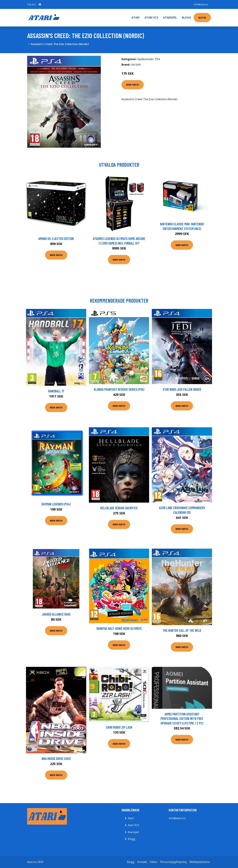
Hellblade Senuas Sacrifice (119, 508)
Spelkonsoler (146, 59)
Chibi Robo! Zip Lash (119, 727)
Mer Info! (133, 85)
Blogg (187, 18)
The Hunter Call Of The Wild (182, 630)
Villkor (154, 862)
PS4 (157, 59)
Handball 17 (56, 391)
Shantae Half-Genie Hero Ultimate (119, 628)
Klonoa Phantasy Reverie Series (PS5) (119, 389)
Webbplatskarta (200, 862)
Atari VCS (151, 18)
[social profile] (40, 4)
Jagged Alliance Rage (56, 614)
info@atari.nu (201, 4)
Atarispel (170, 18)
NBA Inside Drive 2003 (56, 758)
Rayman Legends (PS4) (56, 504)
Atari (136, 18)
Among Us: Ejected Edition (56, 238)
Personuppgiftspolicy (174, 862)
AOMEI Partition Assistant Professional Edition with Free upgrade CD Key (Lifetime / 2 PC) (182, 719)
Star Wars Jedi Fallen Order (182, 389)
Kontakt (142, 862)
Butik (202, 18)
